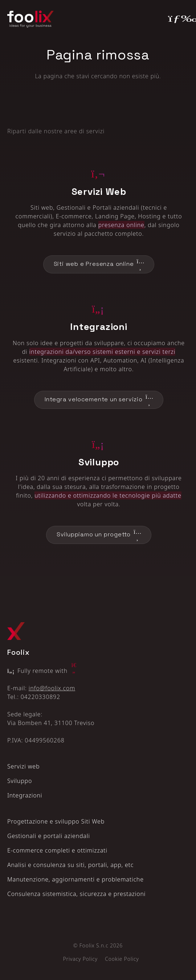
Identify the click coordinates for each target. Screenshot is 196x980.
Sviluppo (20, 781)
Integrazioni (25, 795)
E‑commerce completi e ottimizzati (57, 850)
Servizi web (23, 766)
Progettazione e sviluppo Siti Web (56, 821)
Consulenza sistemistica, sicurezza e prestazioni (76, 894)
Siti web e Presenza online (99, 264)
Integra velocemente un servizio (99, 400)
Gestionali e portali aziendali (49, 836)
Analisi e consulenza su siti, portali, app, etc (70, 865)
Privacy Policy (80, 959)
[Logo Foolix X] (16, 631)
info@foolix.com (52, 688)
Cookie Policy (122, 959)
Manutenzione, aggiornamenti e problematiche (75, 879)
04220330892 (40, 697)
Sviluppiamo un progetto (99, 535)
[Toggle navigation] (178, 19)
